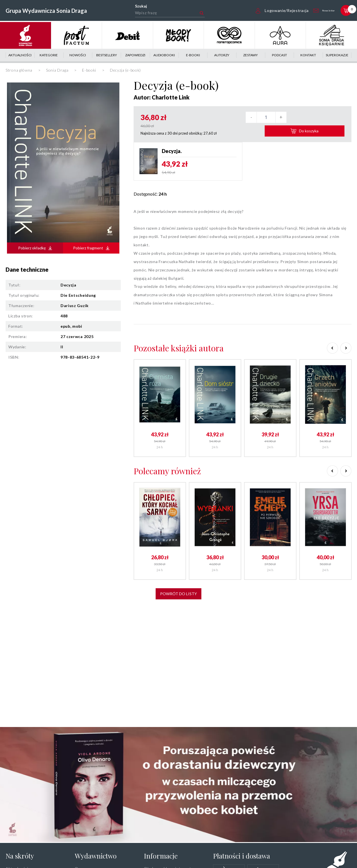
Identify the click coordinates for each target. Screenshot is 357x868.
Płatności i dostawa (242, 856)
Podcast (279, 55)
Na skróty (20, 856)
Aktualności (20, 55)
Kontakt (308, 55)
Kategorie (49, 55)
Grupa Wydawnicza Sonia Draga (46, 11)
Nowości (78, 55)
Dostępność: (150, 192)
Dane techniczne (27, 269)
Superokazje (337, 55)
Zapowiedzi (135, 55)
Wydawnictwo (96, 856)
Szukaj (134, 6)
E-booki (193, 55)
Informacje (161, 856)
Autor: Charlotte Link (161, 97)
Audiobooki (164, 55)
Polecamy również (167, 469)
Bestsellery (107, 55)
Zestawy (250, 55)
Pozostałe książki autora (179, 346)
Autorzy (222, 55)
